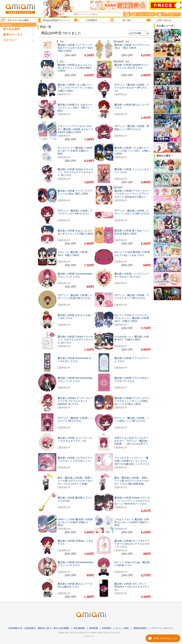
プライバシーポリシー (162, 628)
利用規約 (107, 628)
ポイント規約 (122, 628)
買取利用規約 (140, 628)
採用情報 (94, 628)
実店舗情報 (79, 628)
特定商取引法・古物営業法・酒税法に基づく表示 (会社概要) (39, 628)
